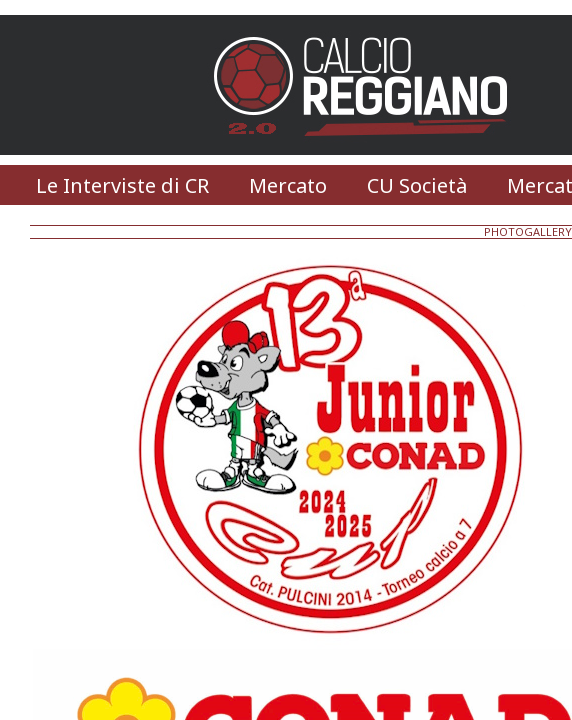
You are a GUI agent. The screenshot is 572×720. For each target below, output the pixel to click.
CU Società (417, 185)
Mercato (288, 185)
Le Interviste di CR (122, 185)
